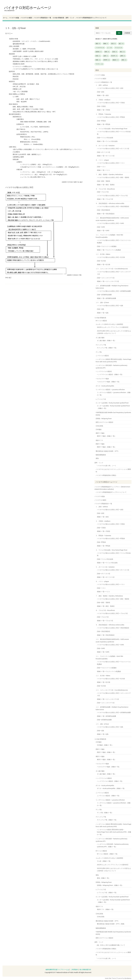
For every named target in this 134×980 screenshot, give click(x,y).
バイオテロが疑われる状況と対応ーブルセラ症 (112, 196)
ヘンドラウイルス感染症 (104, 371)
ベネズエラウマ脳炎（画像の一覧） (109, 382)
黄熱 (97, 458)
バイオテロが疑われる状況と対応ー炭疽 (110, 88)
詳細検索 (127, 33)
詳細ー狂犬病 (101, 261)
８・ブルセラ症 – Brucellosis (105, 189)
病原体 (99, 52)
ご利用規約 (74, 970)
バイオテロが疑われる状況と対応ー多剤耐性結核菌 (114, 291)
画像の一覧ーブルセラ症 (105, 199)
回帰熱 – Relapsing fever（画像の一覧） (110, 885)
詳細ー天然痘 (101, 106)
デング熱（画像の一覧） (105, 813)
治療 (106, 56)
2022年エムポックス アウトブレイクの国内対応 (113, 327)
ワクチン (99, 64)
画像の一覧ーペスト (104, 170)
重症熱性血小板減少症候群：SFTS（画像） (111, 924)
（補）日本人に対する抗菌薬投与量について (110, 945)
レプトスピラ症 (101, 399)
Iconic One (108, 978)
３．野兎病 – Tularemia (103, 114)
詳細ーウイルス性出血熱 (105, 138)
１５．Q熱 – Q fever (102, 303)
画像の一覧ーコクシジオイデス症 (108, 281)
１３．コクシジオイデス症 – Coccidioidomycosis (112, 269)
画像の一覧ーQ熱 (103, 313)
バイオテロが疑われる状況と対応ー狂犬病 (111, 257)
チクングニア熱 (101, 345)
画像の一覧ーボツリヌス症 (106, 156)
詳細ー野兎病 (101, 121)
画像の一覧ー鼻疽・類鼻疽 (106, 185)
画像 (106, 44)
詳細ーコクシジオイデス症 (106, 278)
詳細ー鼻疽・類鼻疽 (104, 181)
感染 (98, 44)
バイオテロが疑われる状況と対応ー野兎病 (111, 117)
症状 (114, 44)
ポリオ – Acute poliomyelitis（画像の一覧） (111, 788)
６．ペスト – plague (102, 160)
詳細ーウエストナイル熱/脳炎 (107, 246)
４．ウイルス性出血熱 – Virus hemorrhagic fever (112, 129)
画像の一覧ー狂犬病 (104, 264)
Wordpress (128, 978)
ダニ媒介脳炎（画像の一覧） (106, 341)
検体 (107, 52)
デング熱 (99, 352)
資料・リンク (70, 18)
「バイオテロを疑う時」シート (106, 466)
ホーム (5, 18)
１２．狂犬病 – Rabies (103, 254)
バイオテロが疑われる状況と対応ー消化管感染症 (113, 206)
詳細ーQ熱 (100, 309)
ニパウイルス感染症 (102, 356)
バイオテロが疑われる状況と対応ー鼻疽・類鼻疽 (113, 177)
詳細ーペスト (101, 167)
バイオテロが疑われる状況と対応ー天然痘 (111, 103)
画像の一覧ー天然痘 (104, 110)
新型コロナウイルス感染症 (104, 422)
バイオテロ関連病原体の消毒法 (106, 475)
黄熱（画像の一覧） (104, 878)
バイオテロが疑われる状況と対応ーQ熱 (110, 306)
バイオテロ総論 (14, 18)
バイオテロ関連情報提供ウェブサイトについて (91, 18)
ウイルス (119, 48)
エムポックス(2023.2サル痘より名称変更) (109, 324)
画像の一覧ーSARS (103, 231)
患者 (115, 52)
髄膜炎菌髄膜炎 (101, 455)
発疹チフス (99, 440)
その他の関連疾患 (58, 18)
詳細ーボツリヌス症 (104, 152)
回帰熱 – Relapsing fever (104, 419)
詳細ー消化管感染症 (104, 210)
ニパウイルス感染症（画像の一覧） (109, 796)
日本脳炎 (99, 429)
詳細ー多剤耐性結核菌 (104, 295)
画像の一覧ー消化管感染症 (106, 214)
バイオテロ (100, 48)
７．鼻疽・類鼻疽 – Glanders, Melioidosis (109, 175)
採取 (124, 60)
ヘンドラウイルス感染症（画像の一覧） (110, 374)
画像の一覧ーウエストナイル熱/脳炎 (109, 250)
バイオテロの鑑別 (26, 18)
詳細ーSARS (101, 227)
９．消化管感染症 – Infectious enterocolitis (110, 203)
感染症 (116, 60)
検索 (119, 33)
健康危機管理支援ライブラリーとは (57, 970)
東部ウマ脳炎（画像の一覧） (106, 436)
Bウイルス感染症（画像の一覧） (108, 854)
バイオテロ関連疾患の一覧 (42, 18)
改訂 (121, 44)
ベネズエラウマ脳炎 (102, 379)
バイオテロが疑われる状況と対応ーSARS (110, 223)
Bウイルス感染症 (101, 321)
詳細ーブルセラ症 (103, 192)
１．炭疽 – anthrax (102, 85)
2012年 (114, 56)
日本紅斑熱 (99, 426)
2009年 (107, 60)
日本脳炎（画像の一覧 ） (105, 745)
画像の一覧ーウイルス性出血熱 (107, 141)
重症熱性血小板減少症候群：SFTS (107, 451)
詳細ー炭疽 (101, 92)
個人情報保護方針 (85, 970)
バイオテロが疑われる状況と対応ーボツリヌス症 (113, 149)
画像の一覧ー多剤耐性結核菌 (106, 298)
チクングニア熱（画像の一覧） (107, 348)
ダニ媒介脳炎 (100, 338)
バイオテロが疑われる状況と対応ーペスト (111, 163)
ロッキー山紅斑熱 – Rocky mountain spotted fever (112, 403)
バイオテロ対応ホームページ (28, 8)
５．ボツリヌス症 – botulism (105, 146)
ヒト (110, 48)
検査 (98, 60)
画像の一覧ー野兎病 (104, 124)
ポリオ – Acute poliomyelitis (105, 386)
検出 (122, 52)
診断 (123, 56)
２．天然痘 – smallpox (103, 100)
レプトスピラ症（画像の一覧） (107, 893)
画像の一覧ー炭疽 (103, 95)
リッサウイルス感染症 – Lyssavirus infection (110, 390)
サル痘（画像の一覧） (104, 861)
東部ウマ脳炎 (100, 433)
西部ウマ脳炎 (100, 444)
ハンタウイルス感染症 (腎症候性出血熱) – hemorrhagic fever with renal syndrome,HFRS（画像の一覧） (114, 832)
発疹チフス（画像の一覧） (106, 909)
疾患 (98, 56)
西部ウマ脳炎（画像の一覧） (106, 447)
